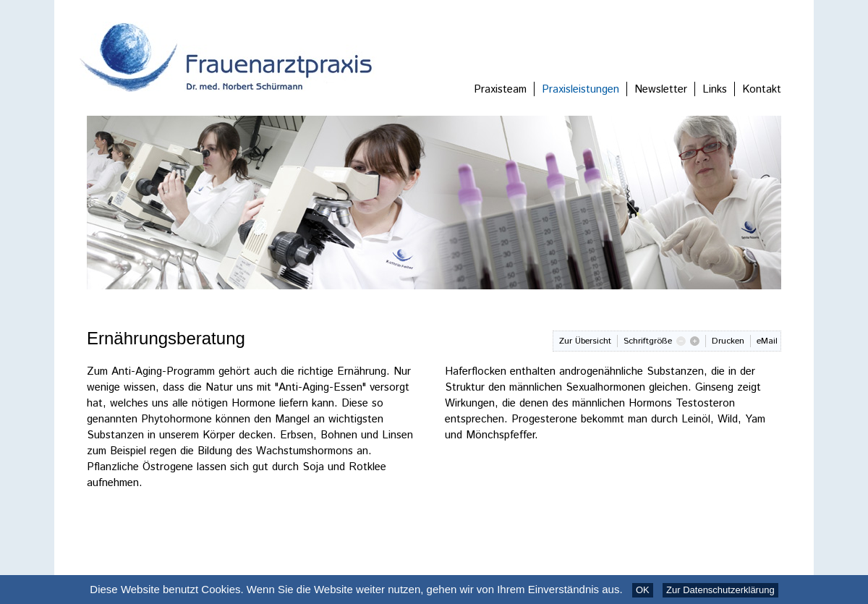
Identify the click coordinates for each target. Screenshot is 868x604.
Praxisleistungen (580, 89)
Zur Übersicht (585, 341)
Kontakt (762, 89)
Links (715, 89)
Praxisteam (500, 89)
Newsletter (661, 89)
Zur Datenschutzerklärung (720, 590)
